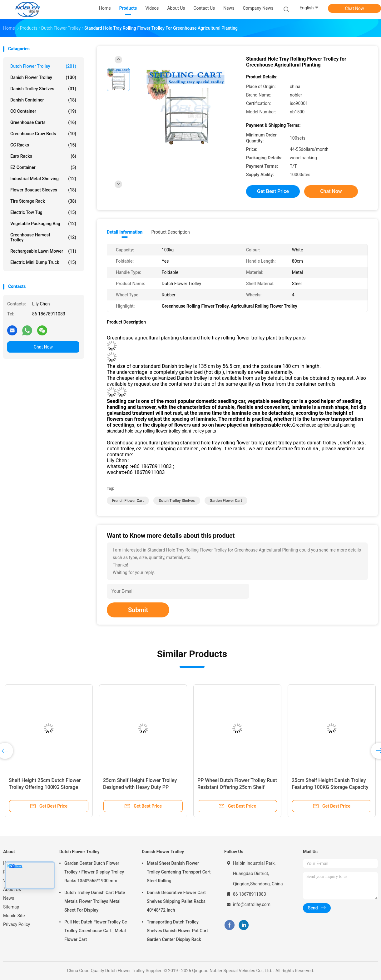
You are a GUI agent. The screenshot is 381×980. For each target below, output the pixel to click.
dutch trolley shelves (177, 501)
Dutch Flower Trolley (43, 66)
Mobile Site (14, 916)
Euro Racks (43, 156)
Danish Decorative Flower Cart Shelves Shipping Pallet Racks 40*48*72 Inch (176, 901)
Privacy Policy (17, 924)
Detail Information (125, 232)
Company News (258, 8)
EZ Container (43, 167)
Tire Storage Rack (43, 201)
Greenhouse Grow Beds (43, 134)
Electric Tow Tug (43, 212)
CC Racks (43, 145)
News (9, 898)
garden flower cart (226, 501)
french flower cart (128, 501)
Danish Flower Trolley (43, 77)
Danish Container (43, 100)
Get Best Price (273, 191)
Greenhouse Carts (43, 122)
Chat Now (355, 8)
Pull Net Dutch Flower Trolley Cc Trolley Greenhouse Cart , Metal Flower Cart (96, 931)
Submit (138, 610)
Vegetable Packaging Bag (43, 224)
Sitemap (11, 907)
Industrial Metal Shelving (43, 179)
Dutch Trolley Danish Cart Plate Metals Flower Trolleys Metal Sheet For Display (95, 901)
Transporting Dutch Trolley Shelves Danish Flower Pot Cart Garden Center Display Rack (177, 931)
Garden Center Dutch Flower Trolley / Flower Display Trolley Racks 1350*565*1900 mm (94, 872)
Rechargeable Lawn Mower (43, 251)
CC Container (43, 111)
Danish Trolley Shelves (43, 89)
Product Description (170, 232)
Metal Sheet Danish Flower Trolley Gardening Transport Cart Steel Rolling (179, 872)
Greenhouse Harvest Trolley (43, 237)
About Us (12, 889)
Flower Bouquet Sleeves (43, 190)
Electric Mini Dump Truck (43, 262)
